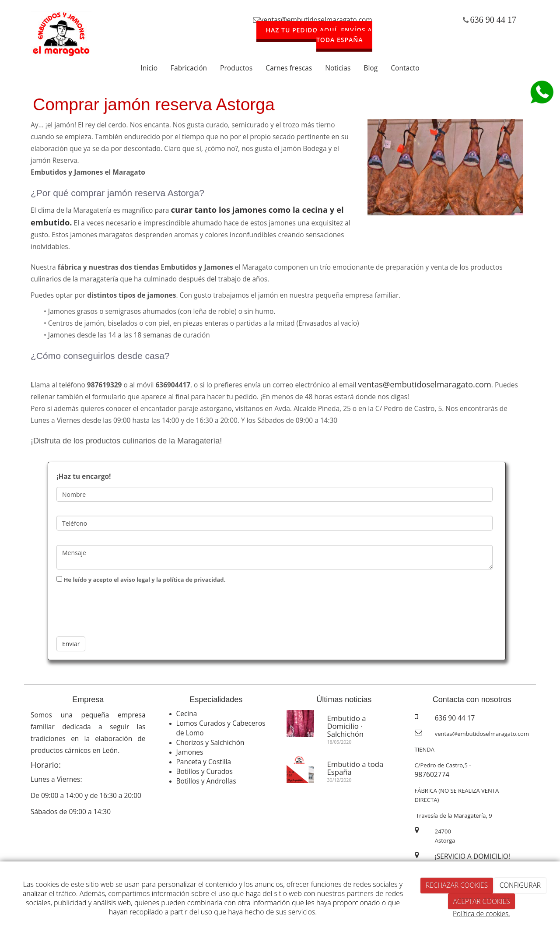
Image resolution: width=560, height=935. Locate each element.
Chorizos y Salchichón (210, 742)
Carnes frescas (289, 68)
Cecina (187, 714)
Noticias (338, 68)
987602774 (432, 774)
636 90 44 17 (493, 20)
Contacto (405, 68)
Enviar (71, 644)
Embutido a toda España (355, 768)
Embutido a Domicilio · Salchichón (347, 726)
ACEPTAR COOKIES (481, 901)
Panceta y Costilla (204, 762)
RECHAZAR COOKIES (457, 885)
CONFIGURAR (520, 885)
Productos (236, 68)
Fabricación (189, 68)
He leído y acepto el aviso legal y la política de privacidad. (141, 580)
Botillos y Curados (205, 771)
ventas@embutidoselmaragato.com (316, 20)
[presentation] (123, 608)
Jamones (190, 752)
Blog (371, 68)
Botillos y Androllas (206, 781)
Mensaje (275, 557)
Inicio (149, 68)
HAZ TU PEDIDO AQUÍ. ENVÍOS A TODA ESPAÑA (319, 35)
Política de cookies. (481, 914)
